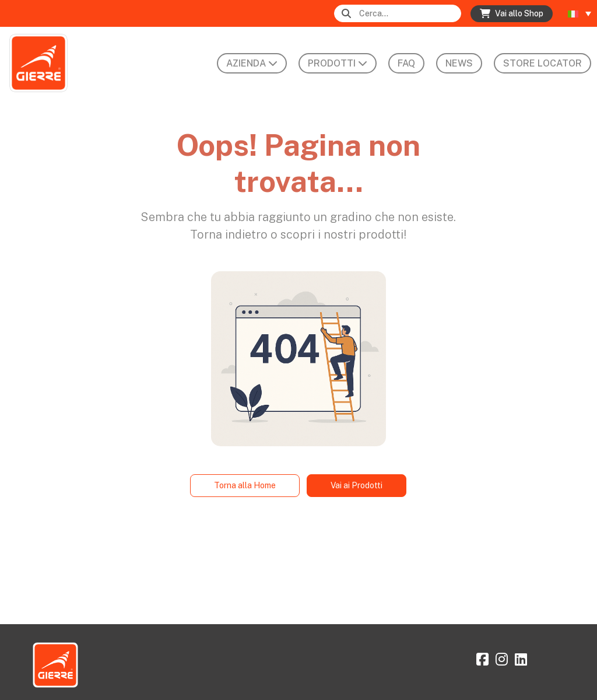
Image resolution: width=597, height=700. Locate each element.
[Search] (409, 14)
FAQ (406, 63)
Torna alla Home (245, 485)
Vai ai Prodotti (357, 485)
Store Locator (542, 63)
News (459, 63)
